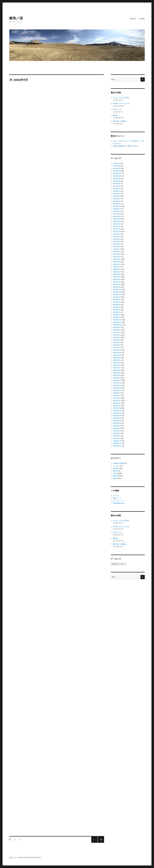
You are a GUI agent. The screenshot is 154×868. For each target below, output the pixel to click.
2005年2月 (117, 277)
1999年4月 (117, 431)
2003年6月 (117, 305)
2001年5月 (117, 368)
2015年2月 (117, 226)
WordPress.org (119, 503)
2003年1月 (117, 317)
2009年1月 (117, 249)
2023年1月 (117, 171)
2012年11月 (117, 239)
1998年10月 (117, 446)
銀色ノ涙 (16, 18)
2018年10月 (117, 206)
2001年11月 (117, 353)
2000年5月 (117, 398)
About (133, 19)
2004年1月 (117, 287)
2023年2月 (117, 168)
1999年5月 (117, 428)
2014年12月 (117, 231)
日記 (114, 473)
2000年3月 (117, 403)
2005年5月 (117, 269)
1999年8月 (117, 421)
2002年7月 (117, 332)
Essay (142, 19)
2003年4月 (117, 310)
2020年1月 (117, 194)
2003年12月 (117, 290)
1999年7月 (117, 423)
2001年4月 (117, 370)
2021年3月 (117, 184)
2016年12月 (117, 221)
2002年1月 (117, 348)
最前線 (115, 115)
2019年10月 (117, 196)
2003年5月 (117, 307)
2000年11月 (117, 383)
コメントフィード (119, 501)
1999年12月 (117, 411)
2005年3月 (117, 274)
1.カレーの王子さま (120, 141)
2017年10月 (117, 216)
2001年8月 (117, 360)
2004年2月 (117, 284)
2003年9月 (117, 297)
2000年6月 (117, 395)
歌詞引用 (116, 476)
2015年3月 (117, 224)
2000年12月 (117, 380)
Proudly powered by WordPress (30, 857)
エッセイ (116, 466)
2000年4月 (117, 401)
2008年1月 (117, 252)
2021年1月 (117, 189)
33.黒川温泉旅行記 (119, 146)
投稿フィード (118, 498)
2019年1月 (117, 204)
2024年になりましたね (121, 104)
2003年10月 (117, 295)
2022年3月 (117, 181)
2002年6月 (117, 335)
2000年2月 (117, 406)
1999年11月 (117, 413)
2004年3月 (117, 282)
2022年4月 (117, 178)
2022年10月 (117, 176)
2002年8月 (117, 330)
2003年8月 (117, 300)
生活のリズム (118, 109)
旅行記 (115, 471)
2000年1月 (117, 408)
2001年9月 (117, 358)
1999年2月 (117, 436)
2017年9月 (117, 219)
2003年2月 (117, 315)
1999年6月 (117, 426)
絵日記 (115, 478)
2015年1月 (117, 229)
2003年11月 (117, 292)
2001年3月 (117, 373)
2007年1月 (117, 262)
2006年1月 (117, 264)
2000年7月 (117, 393)
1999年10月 (117, 416)
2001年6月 (117, 365)
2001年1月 (117, 378)
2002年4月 (117, 340)
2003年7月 (117, 302)
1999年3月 (117, 433)
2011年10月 (117, 247)
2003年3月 (117, 312)
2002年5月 (117, 337)
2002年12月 (117, 320)
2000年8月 (117, 390)
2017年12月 (117, 211)
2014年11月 (117, 234)
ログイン (116, 496)
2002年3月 (117, 343)
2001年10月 (117, 355)
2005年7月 (117, 267)
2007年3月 (117, 257)
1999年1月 (117, 438)
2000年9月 (117, 388)
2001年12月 (117, 350)
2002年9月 (117, 327)
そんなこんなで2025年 (121, 98)
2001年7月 (117, 363)
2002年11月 (117, 322)
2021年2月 (117, 186)
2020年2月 (117, 191)
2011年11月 (117, 244)
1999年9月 (117, 418)
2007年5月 (117, 254)
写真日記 (116, 468)
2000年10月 (117, 385)
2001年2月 (117, 375)
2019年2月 (117, 201)
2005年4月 (117, 272)
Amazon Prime (119, 463)
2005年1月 (117, 279)
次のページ (100, 843)
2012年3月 (117, 242)
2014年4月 (117, 237)
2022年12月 (117, 173)
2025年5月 (117, 163)
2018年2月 (117, 209)
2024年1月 (117, 166)
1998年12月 (117, 441)
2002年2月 (117, 345)
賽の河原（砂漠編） (120, 121)
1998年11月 (117, 443)
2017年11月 (117, 214)
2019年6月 (117, 199)
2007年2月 (117, 259)
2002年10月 (117, 325)
